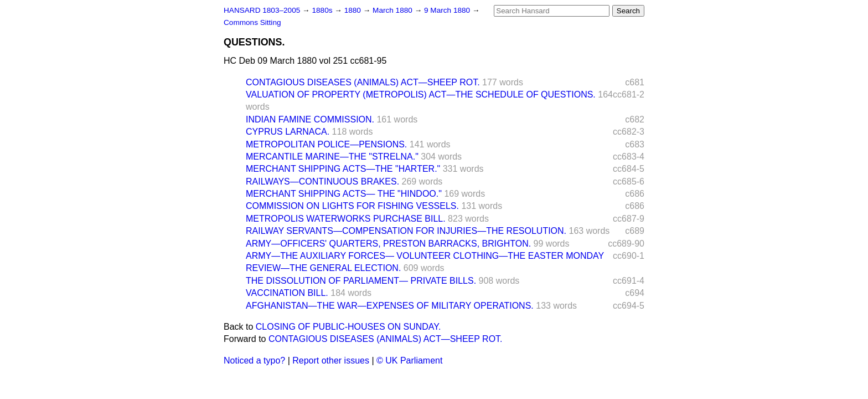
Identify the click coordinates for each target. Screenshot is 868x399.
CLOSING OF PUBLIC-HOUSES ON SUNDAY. (348, 327)
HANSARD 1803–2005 (262, 10)
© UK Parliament (409, 360)
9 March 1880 (448, 10)
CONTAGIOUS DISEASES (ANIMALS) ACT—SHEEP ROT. (363, 82)
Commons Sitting (252, 22)
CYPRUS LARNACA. (288, 132)
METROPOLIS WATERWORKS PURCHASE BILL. (346, 219)
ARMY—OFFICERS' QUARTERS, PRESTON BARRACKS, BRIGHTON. (388, 244)
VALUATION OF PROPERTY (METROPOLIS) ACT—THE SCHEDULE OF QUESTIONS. (421, 94)
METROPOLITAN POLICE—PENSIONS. (326, 144)
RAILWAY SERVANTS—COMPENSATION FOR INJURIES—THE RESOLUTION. (406, 231)
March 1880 (394, 10)
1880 (354, 10)
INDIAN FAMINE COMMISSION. (310, 119)
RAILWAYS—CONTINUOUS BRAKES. (322, 181)
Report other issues (331, 360)
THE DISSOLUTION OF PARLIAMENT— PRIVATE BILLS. (361, 281)
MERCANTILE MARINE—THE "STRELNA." (332, 157)
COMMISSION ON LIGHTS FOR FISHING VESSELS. (352, 206)
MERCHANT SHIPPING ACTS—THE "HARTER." (343, 169)
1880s (323, 10)
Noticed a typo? (254, 360)
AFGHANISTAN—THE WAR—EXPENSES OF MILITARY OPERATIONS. (390, 306)
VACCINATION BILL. (287, 293)
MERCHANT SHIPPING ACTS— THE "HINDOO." (344, 194)
